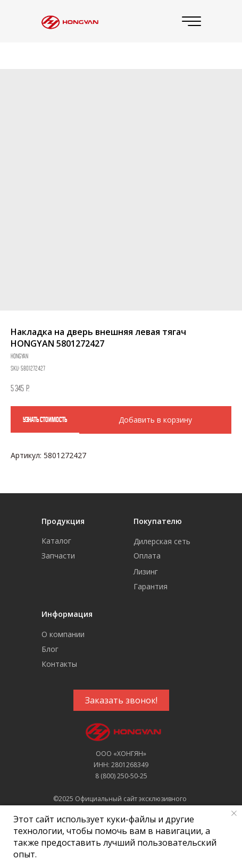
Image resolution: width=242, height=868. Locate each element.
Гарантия (151, 586)
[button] (121, 700)
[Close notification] (234, 813)
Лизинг (146, 571)
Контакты (59, 664)
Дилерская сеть (162, 541)
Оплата (147, 556)
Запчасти (58, 556)
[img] (68, 22)
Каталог (56, 541)
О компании (63, 634)
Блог (50, 649)
